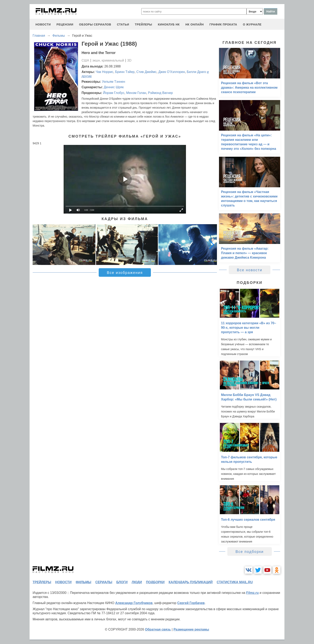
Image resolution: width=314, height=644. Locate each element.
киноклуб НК (169, 24)
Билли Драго (196, 72)
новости (43, 24)
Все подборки (250, 552)
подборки (155, 582)
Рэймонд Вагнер (160, 93)
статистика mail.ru (235, 582)
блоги (122, 582)
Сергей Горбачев (191, 603)
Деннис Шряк (114, 87)
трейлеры (143, 24)
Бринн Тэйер (125, 72)
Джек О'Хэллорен (172, 72)
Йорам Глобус (114, 93)
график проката (223, 24)
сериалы (104, 582)
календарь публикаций (191, 582)
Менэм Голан (136, 93)
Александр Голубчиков (134, 603)
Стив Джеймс (146, 72)
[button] (212, 245)
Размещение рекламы (191, 629)
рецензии (65, 24)
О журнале (252, 24)
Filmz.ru (252, 593)
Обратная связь (158, 629)
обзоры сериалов (95, 24)
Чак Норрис (105, 72)
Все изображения (125, 273)
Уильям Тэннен (114, 82)
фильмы (83, 582)
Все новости (250, 270)
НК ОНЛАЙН (195, 24)
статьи (123, 24)
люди (137, 582)
